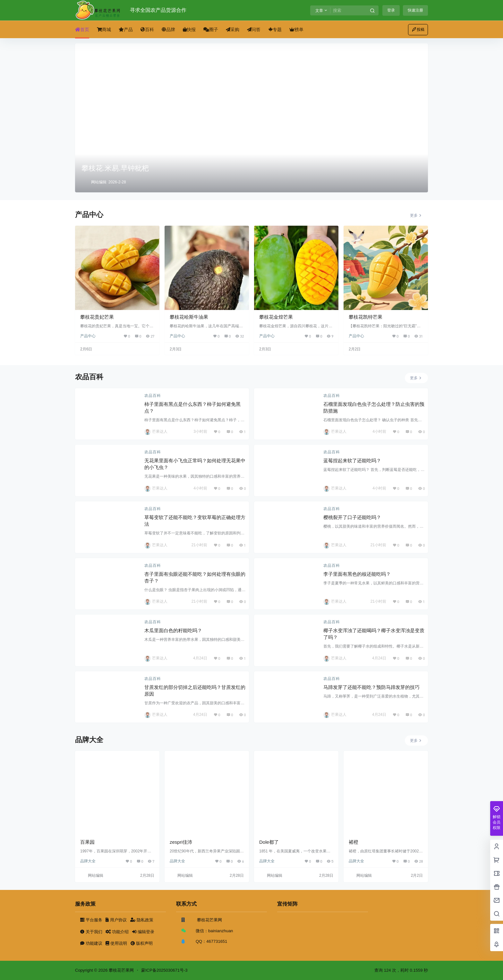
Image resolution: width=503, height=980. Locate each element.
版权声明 (142, 943)
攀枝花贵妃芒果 (97, 317)
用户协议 (117, 920)
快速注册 (415, 10)
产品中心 (88, 336)
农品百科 (153, 396)
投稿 (418, 29)
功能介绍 (118, 932)
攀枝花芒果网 (121, 970)
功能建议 (92, 943)
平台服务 (92, 920)
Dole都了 (269, 842)
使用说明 (117, 943)
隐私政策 (142, 920)
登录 (391, 10)
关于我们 (92, 932)
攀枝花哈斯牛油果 (189, 317)
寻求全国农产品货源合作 (158, 10)
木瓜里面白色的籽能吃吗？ (173, 630)
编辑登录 (143, 932)
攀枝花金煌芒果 (276, 317)
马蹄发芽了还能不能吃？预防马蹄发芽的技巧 (371, 687)
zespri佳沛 (181, 842)
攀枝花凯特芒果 (366, 317)
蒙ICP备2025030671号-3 (164, 970)
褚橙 (354, 842)
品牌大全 (88, 861)
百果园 (87, 842)
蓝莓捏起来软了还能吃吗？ (352, 461)
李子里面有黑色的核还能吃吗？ (357, 574)
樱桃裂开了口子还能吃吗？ (352, 517)
